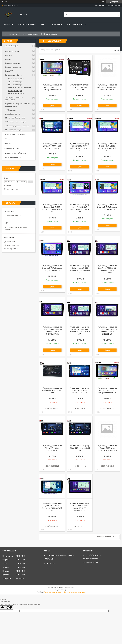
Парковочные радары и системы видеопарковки (18, 105)
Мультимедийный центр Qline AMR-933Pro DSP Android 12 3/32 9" (52, 146)
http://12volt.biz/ (13, 245)
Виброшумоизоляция (13, 67)
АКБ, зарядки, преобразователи (17, 126)
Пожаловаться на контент (53, 592)
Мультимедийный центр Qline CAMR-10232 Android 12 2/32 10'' (80, 390)
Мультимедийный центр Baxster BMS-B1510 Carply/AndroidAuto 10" (107, 390)
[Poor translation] (9, 607)
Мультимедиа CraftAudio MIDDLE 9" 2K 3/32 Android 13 (80, 87)
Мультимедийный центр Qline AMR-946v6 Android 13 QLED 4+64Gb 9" (52, 268)
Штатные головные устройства (19, 88)
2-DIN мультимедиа (15, 85)
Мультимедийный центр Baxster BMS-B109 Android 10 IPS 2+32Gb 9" (107, 448)
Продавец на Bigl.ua (61, 590)
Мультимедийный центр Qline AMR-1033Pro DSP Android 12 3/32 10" (107, 87)
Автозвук (9, 55)
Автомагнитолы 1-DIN (16, 79)
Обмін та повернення (13, 158)
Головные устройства (31, 34)
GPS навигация (11, 110)
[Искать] (118, 15)
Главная (9, 25)
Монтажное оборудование (15, 118)
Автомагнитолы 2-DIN (16, 94)
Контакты (57, 25)
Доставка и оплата (76, 25)
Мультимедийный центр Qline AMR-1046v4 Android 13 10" (52, 448)
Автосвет (9, 59)
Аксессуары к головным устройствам (14, 99)
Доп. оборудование (13, 114)
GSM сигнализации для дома (16, 122)
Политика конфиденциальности (75, 592)
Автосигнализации (12, 51)
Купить (52, 106)
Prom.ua (72, 588)
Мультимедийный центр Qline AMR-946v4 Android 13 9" (80, 448)
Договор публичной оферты (16, 153)
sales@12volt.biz (13, 249)
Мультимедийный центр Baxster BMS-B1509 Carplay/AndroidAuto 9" (52, 87)
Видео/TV (9, 71)
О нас (44, 25)
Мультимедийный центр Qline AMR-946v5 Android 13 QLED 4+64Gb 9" (107, 207)
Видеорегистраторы (13, 63)
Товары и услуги (26, 25)
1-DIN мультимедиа (15, 82)
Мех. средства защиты (14, 130)
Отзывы (8, 144)
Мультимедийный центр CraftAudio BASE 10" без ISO (52, 390)
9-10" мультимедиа (15, 91)
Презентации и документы (15, 134)
